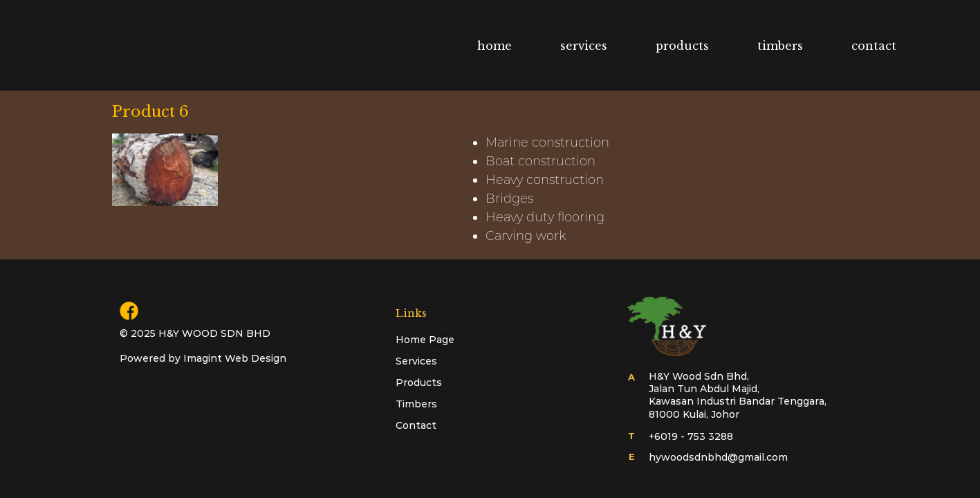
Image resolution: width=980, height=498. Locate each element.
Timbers (416, 404)
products (682, 46)
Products (419, 382)
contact (874, 46)
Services (416, 361)
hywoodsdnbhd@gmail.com (718, 457)
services (584, 46)
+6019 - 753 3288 (691, 436)
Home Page (425, 340)
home (494, 46)
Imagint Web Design (235, 358)
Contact (416, 425)
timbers (780, 46)
